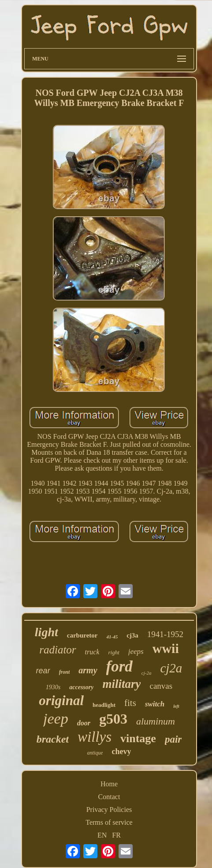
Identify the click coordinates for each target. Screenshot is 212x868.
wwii (166, 648)
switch (155, 704)
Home (109, 784)
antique (95, 753)
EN (102, 835)
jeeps (136, 651)
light (46, 632)
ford (119, 666)
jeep (56, 719)
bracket (53, 739)
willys (95, 737)
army (88, 670)
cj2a (171, 668)
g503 (113, 719)
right (113, 652)
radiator (58, 650)
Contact (109, 797)
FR (116, 835)
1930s (53, 687)
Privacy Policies (109, 810)
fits (130, 703)
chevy (121, 751)
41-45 (112, 637)
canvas (161, 686)
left (176, 706)
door (84, 723)
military (121, 684)
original (61, 700)
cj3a (132, 635)
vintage (138, 738)
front (65, 672)
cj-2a (147, 673)
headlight (104, 705)
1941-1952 (165, 634)
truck (92, 652)
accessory (81, 687)
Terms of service (109, 822)
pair (173, 739)
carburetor (82, 635)
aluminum (156, 721)
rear (43, 671)
